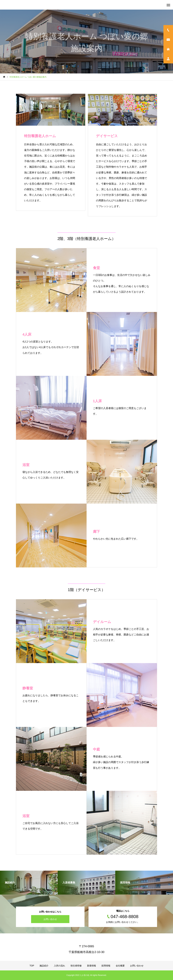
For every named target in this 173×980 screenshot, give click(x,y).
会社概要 (120, 966)
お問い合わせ (50, 919)
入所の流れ (59, 966)
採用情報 (106, 966)
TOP (32, 966)
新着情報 (92, 966)
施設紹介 (44, 966)
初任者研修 (76, 966)
